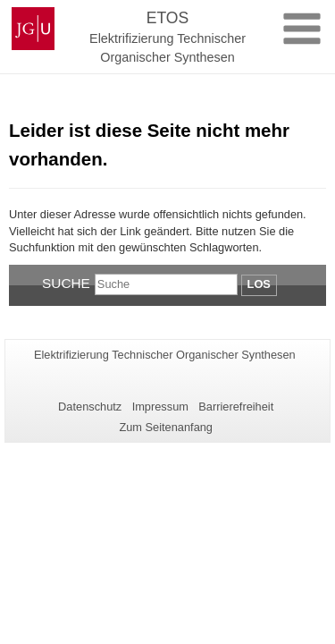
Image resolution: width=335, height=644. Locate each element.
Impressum (160, 407)
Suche (66, 283)
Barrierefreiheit (236, 407)
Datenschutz (90, 407)
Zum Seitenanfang (166, 427)
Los (259, 284)
